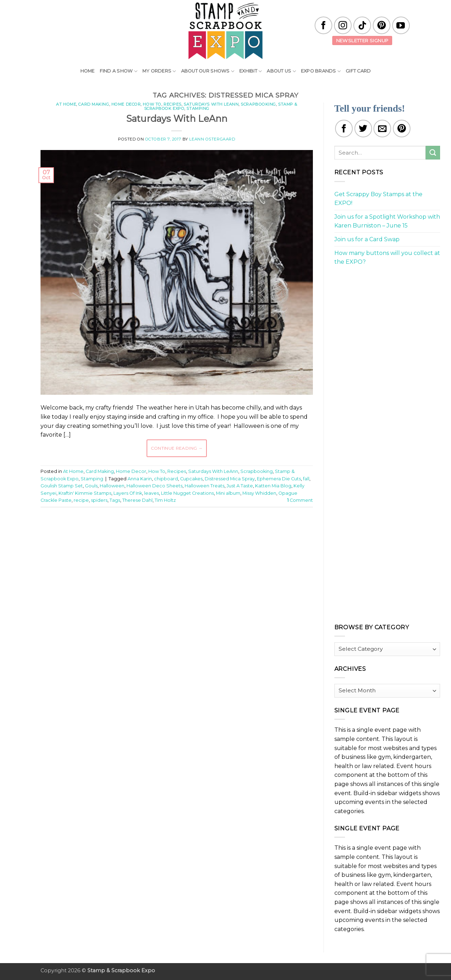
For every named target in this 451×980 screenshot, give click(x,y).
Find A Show (119, 71)
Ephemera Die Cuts (279, 479)
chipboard (166, 479)
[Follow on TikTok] (362, 25)
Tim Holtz (165, 500)
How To (152, 104)
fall (306, 479)
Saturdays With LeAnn (211, 104)
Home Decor (126, 104)
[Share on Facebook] (344, 129)
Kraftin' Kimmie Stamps (85, 493)
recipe (81, 500)
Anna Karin (140, 479)
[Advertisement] (177, 534)
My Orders (159, 71)
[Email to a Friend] (382, 129)
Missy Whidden (259, 493)
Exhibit (251, 71)
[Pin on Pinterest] (402, 129)
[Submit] (433, 153)
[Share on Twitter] (363, 129)
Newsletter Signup (362, 40)
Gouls (91, 486)
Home (88, 71)
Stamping (198, 108)
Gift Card (358, 71)
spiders (99, 500)
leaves (152, 493)
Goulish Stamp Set (62, 486)
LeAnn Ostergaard (212, 139)
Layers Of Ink (128, 493)
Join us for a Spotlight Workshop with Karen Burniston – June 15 (387, 221)
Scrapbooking (258, 104)
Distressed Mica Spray (230, 479)
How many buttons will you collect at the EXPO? (387, 258)
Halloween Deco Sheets (155, 486)
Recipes (172, 104)
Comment (300, 500)
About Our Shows (208, 71)
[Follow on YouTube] (401, 25)
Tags (115, 500)
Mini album (228, 493)
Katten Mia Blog (273, 486)
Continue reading (177, 448)
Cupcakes (191, 479)
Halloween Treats (205, 486)
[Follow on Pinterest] (382, 25)
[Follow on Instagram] (343, 25)
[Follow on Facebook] (323, 25)
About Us (281, 71)
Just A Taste (240, 486)
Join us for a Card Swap (367, 239)
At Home (66, 104)
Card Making (94, 104)
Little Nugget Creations (187, 493)
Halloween (112, 486)
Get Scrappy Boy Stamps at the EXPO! (378, 199)
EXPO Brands (321, 71)
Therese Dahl (137, 500)
